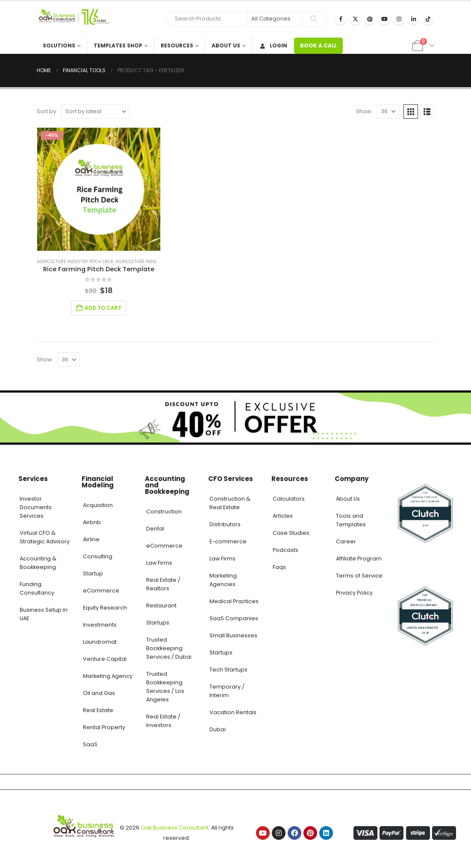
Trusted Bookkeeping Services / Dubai (169, 648)
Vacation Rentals (233, 712)
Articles (283, 516)
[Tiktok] (428, 19)
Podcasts (286, 550)
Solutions (59, 45)
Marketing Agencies (223, 580)
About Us (226, 45)
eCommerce (101, 591)
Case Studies (291, 533)
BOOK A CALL (318, 45)
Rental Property (104, 727)
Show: (364, 111)
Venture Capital (105, 659)
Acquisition (98, 505)
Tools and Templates (351, 520)
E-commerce (228, 541)
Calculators (289, 499)
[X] (355, 19)
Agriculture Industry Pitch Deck (75, 262)
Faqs (279, 567)
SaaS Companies (234, 618)
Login (273, 45)
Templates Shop (118, 45)
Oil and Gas (99, 693)
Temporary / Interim (227, 691)
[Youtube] (384, 19)
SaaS (90, 744)
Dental (155, 529)
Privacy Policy (354, 593)
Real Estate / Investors (163, 721)
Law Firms (159, 563)
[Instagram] (399, 19)
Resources (177, 45)
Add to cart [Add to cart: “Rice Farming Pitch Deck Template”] (103, 308)
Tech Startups (228, 670)
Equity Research (105, 608)
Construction (164, 512)
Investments (100, 625)
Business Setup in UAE (44, 614)
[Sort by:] (96, 111)
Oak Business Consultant (175, 828)
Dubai (218, 729)
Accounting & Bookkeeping (38, 563)
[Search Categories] (275, 19)
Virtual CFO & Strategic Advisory (45, 537)
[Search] (314, 19)
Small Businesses (233, 635)
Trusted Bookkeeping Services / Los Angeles (165, 687)
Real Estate (98, 710)
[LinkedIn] (413, 19)
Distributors (225, 524)
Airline (91, 539)
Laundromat (100, 642)
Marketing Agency (108, 676)
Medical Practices (234, 601)
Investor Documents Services (36, 507)
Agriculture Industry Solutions (154, 262)
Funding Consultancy (37, 588)
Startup (93, 573)
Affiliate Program (359, 559)
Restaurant (161, 606)
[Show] (388, 111)
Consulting (98, 556)
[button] (411, 111)
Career (346, 541)
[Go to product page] (99, 189)
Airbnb (92, 522)
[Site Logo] (73, 19)
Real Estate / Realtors (163, 584)
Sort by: (47, 111)
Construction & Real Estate (230, 503)
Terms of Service (359, 576)
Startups (158, 623)
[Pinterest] (370, 19)
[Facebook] (341, 19)
